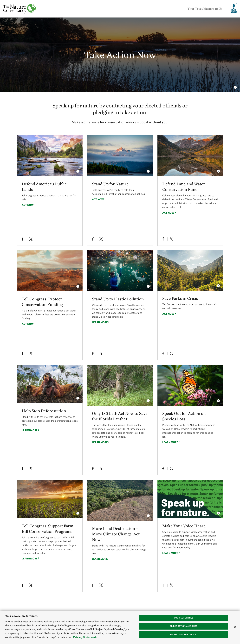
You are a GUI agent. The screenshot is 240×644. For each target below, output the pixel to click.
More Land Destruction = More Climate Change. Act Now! (116, 534)
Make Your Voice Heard (184, 526)
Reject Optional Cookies (184, 626)
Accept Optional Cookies (184, 635)
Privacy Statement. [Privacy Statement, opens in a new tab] (85, 637)
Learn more (100, 322)
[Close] (235, 627)
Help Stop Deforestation (44, 411)
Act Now (28, 205)
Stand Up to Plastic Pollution (118, 299)
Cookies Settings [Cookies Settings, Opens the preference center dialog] (184, 618)
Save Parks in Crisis (180, 298)
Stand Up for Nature (110, 184)
